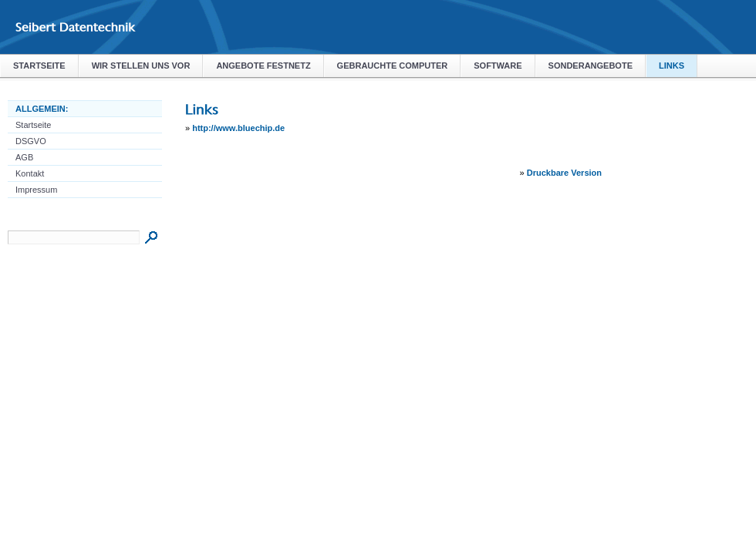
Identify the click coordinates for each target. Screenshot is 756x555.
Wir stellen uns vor (141, 66)
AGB (24, 157)
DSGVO (31, 141)
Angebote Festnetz (263, 66)
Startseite (39, 66)
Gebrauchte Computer (393, 66)
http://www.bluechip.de (238, 128)
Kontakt (30, 173)
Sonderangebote (591, 66)
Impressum (36, 190)
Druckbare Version (564, 173)
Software (498, 66)
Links (672, 66)
